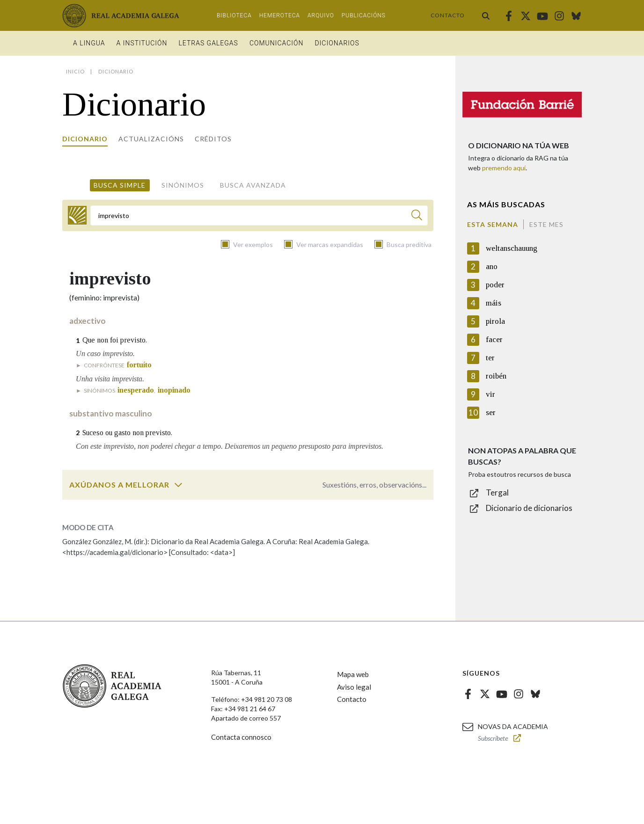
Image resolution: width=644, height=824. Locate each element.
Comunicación (277, 43)
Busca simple (120, 185)
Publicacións (364, 15)
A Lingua (89, 43)
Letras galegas (208, 43)
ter (490, 358)
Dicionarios (337, 43)
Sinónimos (183, 185)
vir (490, 394)
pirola (495, 321)
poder (495, 285)
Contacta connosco (241, 737)
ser (491, 412)
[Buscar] (417, 216)
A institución (142, 43)
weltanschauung (512, 248)
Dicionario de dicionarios (529, 508)
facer (494, 339)
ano (492, 266)
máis (494, 303)
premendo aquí (504, 168)
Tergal (497, 492)
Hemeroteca (280, 15)
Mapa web (353, 674)
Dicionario (85, 139)
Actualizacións (151, 139)
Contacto (448, 15)
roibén (496, 376)
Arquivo (321, 15)
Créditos (213, 139)
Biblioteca (234, 15)
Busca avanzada (253, 185)
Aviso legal (354, 687)
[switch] (178, 485)
